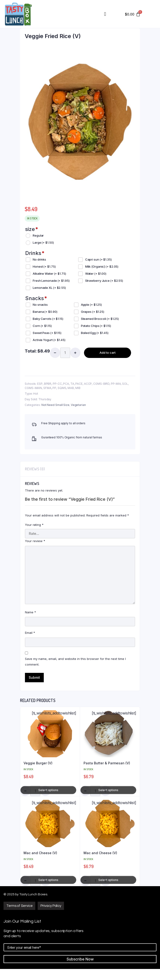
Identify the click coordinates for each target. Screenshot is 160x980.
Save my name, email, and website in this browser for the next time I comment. (75, 661)
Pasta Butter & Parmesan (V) (107, 763)
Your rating (34, 525)
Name (30, 612)
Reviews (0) (35, 469)
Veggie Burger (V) (38, 763)
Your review (35, 541)
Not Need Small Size (55, 405)
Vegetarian (78, 405)
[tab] (35, 469)
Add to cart (108, 353)
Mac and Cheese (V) (40, 853)
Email (30, 633)
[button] (19, 906)
